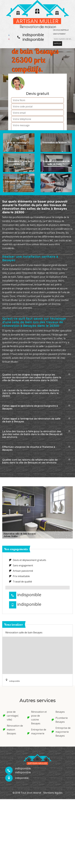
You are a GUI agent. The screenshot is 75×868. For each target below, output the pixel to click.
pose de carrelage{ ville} (11, 716)
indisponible (33, 35)
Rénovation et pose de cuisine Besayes (37, 718)
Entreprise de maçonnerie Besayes (61, 732)
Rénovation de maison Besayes (13, 730)
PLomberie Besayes (60, 720)
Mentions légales (53, 793)
